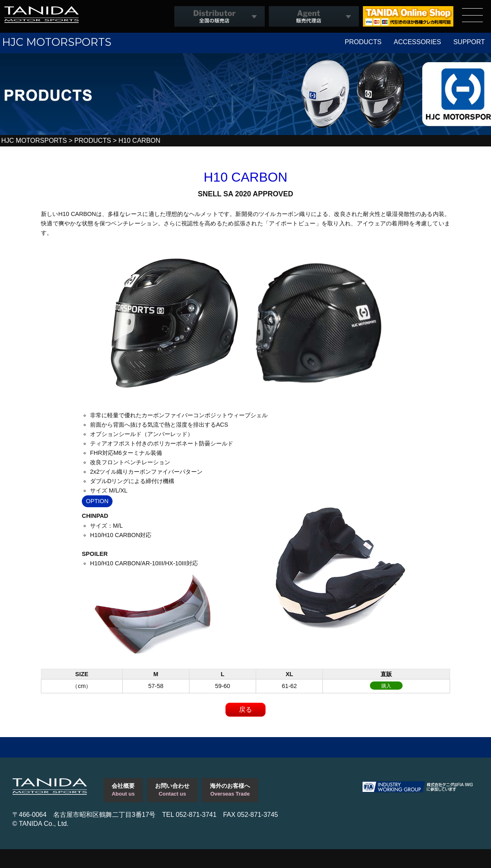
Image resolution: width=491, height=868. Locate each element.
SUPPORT (469, 42)
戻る (245, 709)
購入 (386, 686)
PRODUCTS (363, 42)
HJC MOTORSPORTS (57, 42)
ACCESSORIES (417, 42)
